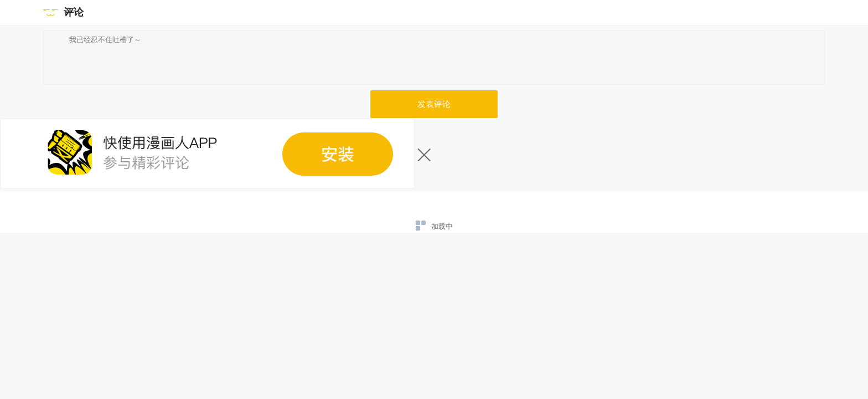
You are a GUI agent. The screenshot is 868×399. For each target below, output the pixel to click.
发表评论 (434, 104)
